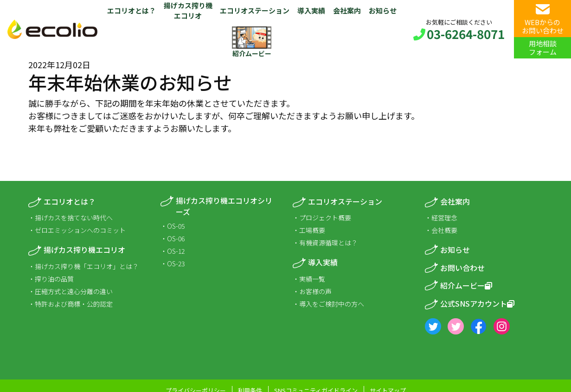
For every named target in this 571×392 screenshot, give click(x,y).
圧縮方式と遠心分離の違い (74, 291)
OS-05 (176, 226)
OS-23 (176, 263)
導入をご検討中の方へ (332, 304)
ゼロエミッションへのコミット (80, 230)
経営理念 (444, 218)
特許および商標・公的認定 (74, 304)
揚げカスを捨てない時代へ (74, 218)
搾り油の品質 (54, 279)
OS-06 (176, 238)
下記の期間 (116, 103)
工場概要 (312, 230)
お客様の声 (315, 291)
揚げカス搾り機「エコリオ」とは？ (87, 266)
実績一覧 (312, 279)
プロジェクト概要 (325, 218)
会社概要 (444, 230)
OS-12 (176, 251)
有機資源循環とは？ (328, 243)
